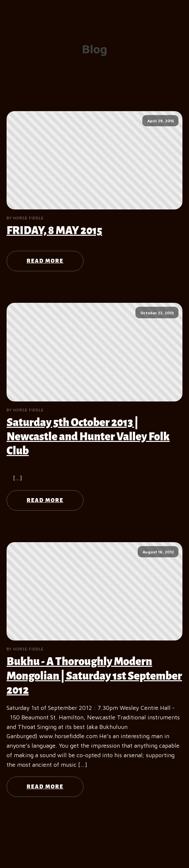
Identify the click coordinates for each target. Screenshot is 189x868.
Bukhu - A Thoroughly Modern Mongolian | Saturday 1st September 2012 (94, 676)
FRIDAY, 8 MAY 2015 (54, 230)
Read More (45, 261)
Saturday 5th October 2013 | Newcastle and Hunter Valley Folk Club (88, 437)
